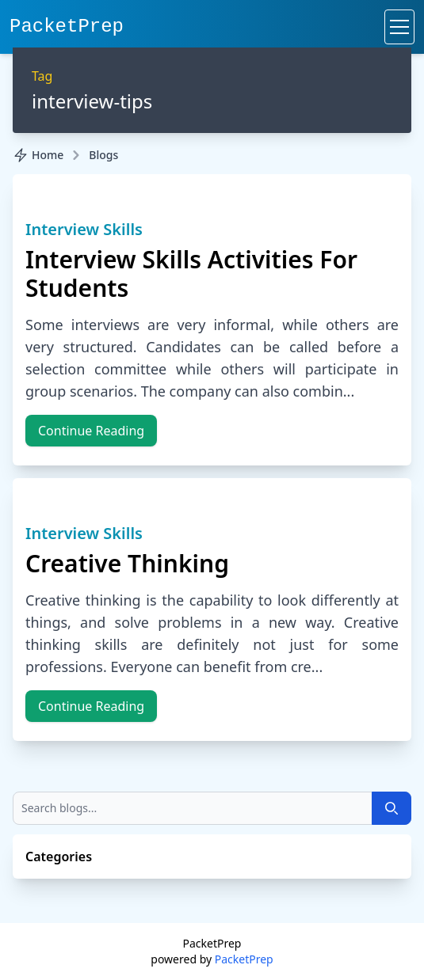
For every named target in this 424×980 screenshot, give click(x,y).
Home (38, 155)
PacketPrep (67, 27)
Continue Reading (91, 431)
